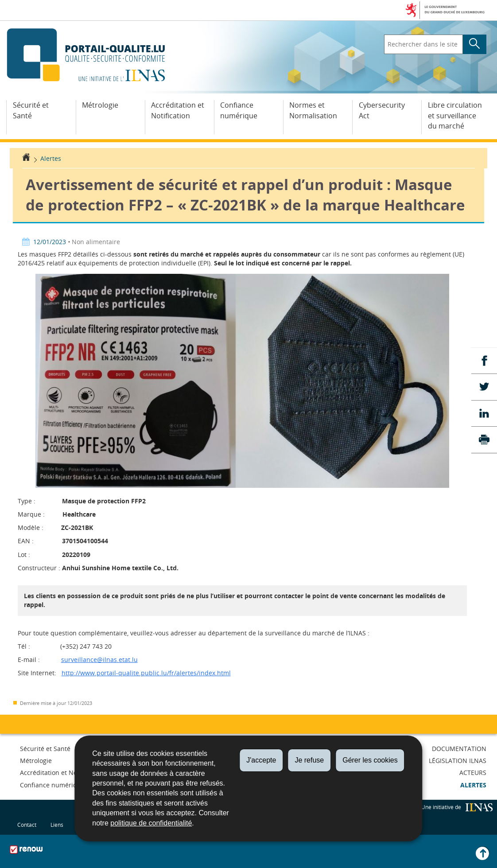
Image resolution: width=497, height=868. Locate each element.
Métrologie (100, 105)
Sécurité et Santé (31, 110)
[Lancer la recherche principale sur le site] (475, 44)
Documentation (459, 749)
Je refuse (309, 760)
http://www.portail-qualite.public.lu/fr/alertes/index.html (146, 673)
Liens (57, 824)
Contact (27, 824)
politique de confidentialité (151, 823)
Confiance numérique (239, 110)
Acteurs (473, 773)
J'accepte (261, 760)
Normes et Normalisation (313, 110)
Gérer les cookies (370, 760)
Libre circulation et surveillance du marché (455, 116)
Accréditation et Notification (178, 110)
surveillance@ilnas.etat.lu (99, 660)
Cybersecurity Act (382, 110)
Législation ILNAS (458, 761)
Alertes (51, 158)
